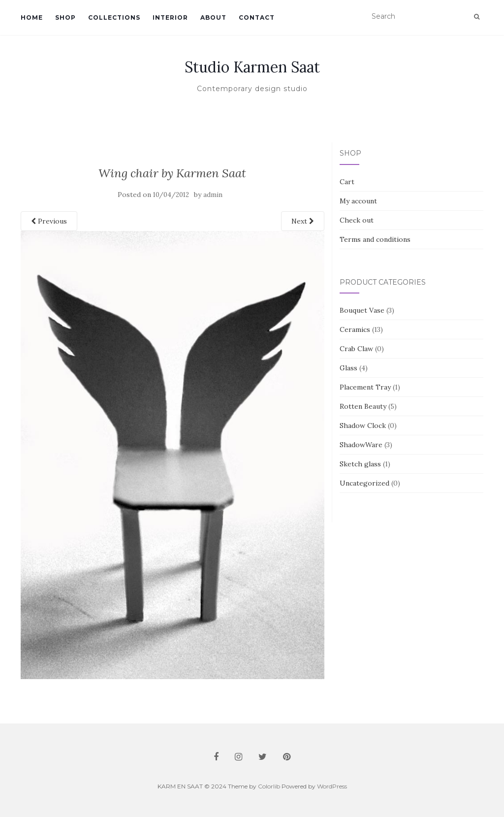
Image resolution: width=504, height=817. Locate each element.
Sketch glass (360, 464)
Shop (65, 17)
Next (303, 221)
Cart (347, 182)
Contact (257, 17)
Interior (170, 17)
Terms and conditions (375, 239)
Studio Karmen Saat (252, 67)
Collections (114, 17)
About (213, 17)
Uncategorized (364, 483)
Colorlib (269, 786)
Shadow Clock (363, 425)
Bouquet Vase (362, 310)
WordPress (332, 786)
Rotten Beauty (363, 406)
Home (32, 17)
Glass (348, 368)
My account (358, 201)
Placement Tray (365, 387)
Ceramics (355, 329)
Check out (357, 220)
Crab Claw (356, 349)
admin (213, 195)
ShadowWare (361, 445)
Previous (49, 221)
